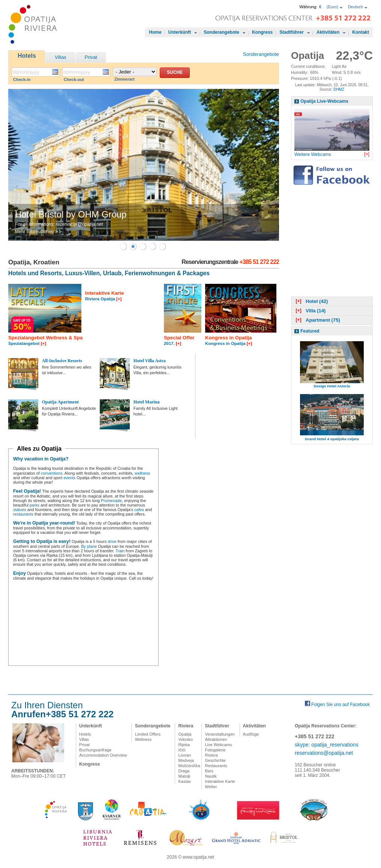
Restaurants (216, 766)
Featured (310, 331)
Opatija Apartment (60, 402)
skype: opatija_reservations (327, 745)
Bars (209, 771)
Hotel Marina (147, 402)
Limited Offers (148, 734)
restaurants (23, 514)
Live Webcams (218, 745)
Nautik (211, 776)
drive (112, 541)
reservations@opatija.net (324, 753)
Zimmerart (124, 79)
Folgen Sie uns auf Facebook (340, 705)
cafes (139, 510)
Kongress (262, 32)
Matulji (184, 776)
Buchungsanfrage (95, 750)
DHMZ (339, 89)
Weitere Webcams (313, 154)
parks (34, 505)
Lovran (184, 755)
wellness (142, 473)
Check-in (22, 79)
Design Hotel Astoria (332, 386)
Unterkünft (180, 32)
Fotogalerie (215, 750)
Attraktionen (216, 739)
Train (120, 551)
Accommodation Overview (103, 755)
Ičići (182, 750)
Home (155, 32)
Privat (91, 57)
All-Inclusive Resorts (62, 361)
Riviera (186, 726)
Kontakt (361, 32)
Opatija (185, 734)
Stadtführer (292, 32)
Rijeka (184, 745)
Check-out (74, 79)
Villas (61, 57)
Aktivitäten (328, 32)
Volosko (185, 739)
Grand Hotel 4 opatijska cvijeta (332, 439)
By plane (89, 546)
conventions (52, 473)
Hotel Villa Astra (150, 361)
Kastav (184, 781)
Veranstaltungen (220, 734)
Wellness (143, 739)
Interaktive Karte (220, 781)
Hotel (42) (311, 301)
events (69, 478)
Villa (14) (310, 311)
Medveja (186, 760)
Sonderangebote (221, 32)
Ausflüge (251, 734)
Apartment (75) (317, 320)
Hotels (27, 56)
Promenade (111, 501)
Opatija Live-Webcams (324, 101)
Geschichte (215, 760)
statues (20, 510)
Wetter (211, 787)
